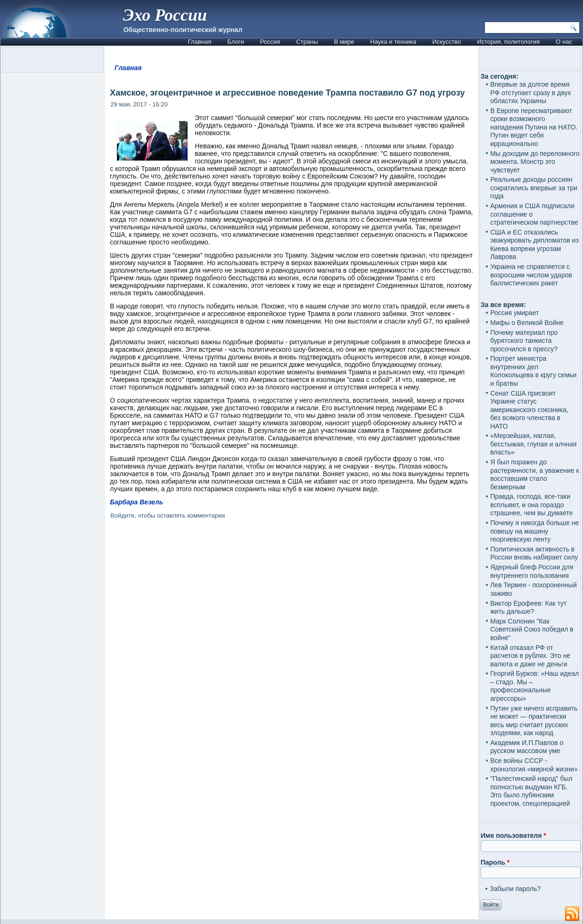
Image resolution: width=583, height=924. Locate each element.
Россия (270, 42)
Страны (307, 42)
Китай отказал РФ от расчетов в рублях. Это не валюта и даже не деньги (530, 656)
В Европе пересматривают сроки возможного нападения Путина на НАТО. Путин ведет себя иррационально (534, 127)
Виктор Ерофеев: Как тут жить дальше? (528, 608)
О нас (564, 42)
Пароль (495, 862)
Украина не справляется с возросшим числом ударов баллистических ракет (531, 275)
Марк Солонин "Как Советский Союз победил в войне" (532, 629)
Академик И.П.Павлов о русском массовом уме (527, 747)
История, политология (508, 42)
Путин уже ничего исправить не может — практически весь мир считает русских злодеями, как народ (534, 721)
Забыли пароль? (515, 889)
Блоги (235, 42)
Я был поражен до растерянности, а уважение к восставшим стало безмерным (534, 474)
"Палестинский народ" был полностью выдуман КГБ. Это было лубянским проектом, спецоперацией (531, 791)
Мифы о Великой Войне (527, 323)
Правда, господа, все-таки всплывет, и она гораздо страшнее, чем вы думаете (531, 505)
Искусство (447, 42)
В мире (344, 42)
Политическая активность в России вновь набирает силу (534, 553)
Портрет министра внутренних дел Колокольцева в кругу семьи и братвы (533, 371)
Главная (200, 42)
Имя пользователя (513, 835)
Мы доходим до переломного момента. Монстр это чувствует (535, 162)
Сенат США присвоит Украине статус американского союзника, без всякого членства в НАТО (529, 410)
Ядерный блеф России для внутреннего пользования (532, 571)
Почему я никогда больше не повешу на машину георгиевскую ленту (534, 531)
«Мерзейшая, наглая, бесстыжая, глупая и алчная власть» (533, 444)
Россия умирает (514, 313)
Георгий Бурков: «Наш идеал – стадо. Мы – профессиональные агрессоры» (534, 686)
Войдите (122, 515)
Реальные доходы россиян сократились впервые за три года (534, 188)
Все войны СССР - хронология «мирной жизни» (534, 765)
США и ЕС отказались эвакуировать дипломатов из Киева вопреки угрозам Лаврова (534, 245)
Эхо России (165, 15)
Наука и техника (394, 42)
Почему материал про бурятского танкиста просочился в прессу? (524, 341)
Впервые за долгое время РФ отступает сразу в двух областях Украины (530, 93)
